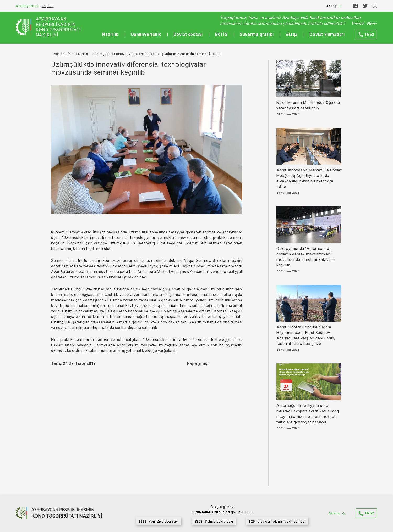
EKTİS (221, 34)
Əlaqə (292, 34)
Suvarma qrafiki (257, 34)
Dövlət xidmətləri (327, 34)
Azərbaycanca (27, 6)
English (48, 6)
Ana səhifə (62, 54)
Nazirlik (110, 34)
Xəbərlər (82, 54)
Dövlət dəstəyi (188, 34)
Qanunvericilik (146, 34)
